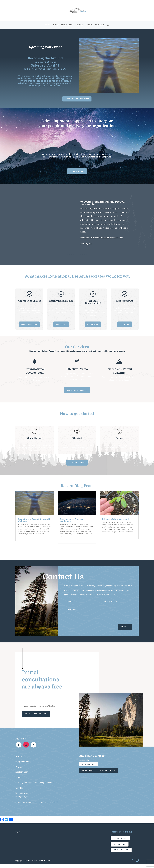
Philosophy (67, 25)
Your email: (84, 760)
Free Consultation (29, 324)
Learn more (77, 171)
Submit (125, 627)
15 (90, 254)
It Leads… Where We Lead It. (116, 519)
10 (81, 254)
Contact (100, 25)
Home (48, 25)
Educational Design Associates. (41, 860)
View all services (77, 390)
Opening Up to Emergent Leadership (72, 520)
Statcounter (5, 866)
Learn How (125, 324)
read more (22, 537)
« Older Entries (22, 549)
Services (80, 25)
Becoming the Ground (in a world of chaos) (34, 520)
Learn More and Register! (77, 99)
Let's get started (77, 463)
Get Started (93, 324)
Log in (18, 832)
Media (89, 25)
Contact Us (61, 324)
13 (86, 254)
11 (83, 254)
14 (88, 254)
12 (84, 254)
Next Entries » (133, 549)
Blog (56, 25)
